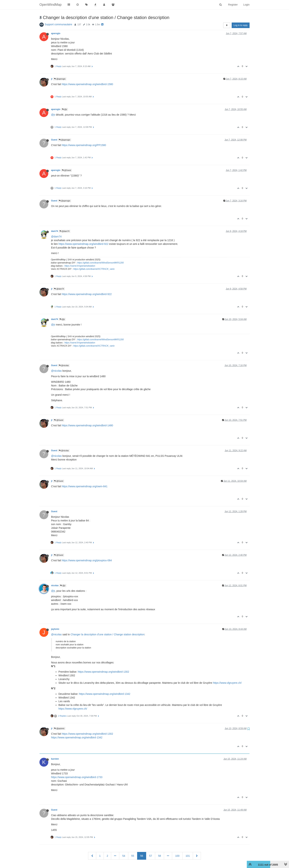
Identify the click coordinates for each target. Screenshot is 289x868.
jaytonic (55, 629)
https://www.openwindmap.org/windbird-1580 (87, 84)
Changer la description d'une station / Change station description (107, 634)
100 (177, 856)
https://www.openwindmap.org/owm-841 (85, 486)
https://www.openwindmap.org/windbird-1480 (87, 425)
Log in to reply (241, 25)
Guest (54, 140)
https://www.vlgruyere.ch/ (227, 683)
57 (151, 856)
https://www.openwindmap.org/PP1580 (84, 145)
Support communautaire (58, 24)
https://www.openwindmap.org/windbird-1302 (103, 672)
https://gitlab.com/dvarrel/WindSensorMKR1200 (101, 263)
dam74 (55, 231)
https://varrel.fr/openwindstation (80, 266)
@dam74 (65, 231)
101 (188, 856)
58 (160, 856)
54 (124, 856)
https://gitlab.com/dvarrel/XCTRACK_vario (94, 269)
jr (52, 79)
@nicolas (64, 365)
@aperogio (60, 79)
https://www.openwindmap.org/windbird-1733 (77, 777)
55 (133, 856)
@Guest (67, 170)
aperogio (56, 33)
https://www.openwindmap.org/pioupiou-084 (87, 560)
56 (142, 856)
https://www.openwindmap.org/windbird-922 (83, 244)
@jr (65, 109)
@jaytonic (59, 729)
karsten (55, 759)
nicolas (55, 585)
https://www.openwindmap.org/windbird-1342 (105, 694)
